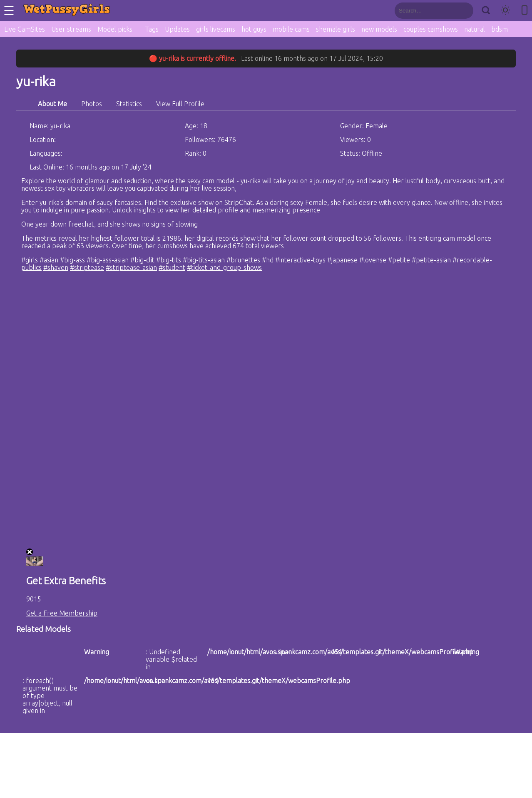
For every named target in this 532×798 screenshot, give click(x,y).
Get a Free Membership (62, 613)
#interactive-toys (300, 260)
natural (475, 29)
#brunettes (243, 260)
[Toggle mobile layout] (525, 11)
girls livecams (216, 29)
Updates (177, 29)
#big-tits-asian (204, 260)
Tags (152, 29)
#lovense (373, 260)
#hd (268, 260)
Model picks (115, 29)
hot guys (254, 29)
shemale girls (336, 29)
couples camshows (431, 29)
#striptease (87, 267)
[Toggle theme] (505, 11)
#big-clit (142, 260)
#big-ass (72, 260)
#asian (49, 260)
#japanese (342, 260)
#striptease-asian (131, 267)
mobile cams (291, 29)
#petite (399, 260)
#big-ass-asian (108, 260)
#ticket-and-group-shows (224, 267)
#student (172, 267)
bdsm (500, 29)
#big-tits (169, 260)
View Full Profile (180, 104)
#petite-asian (431, 260)
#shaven (56, 267)
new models (379, 29)
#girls (30, 260)
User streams (71, 29)
